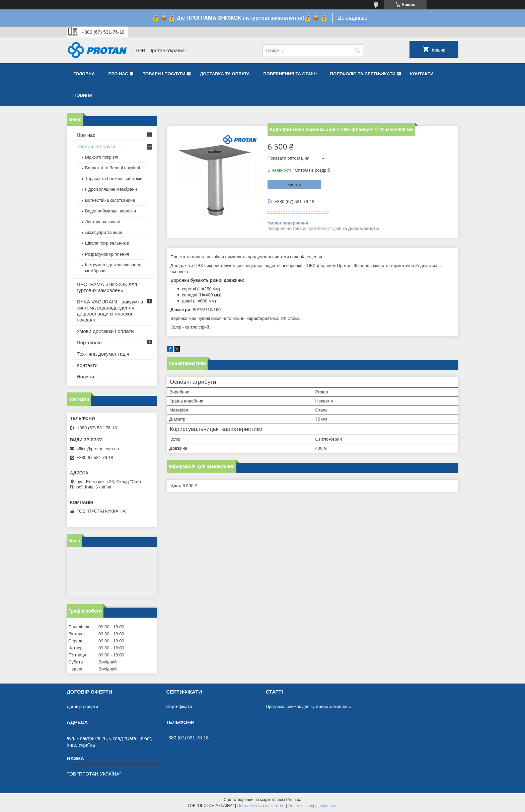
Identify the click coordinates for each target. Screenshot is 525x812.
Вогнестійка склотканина (110, 200)
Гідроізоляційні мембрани (111, 189)
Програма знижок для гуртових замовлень (308, 706)
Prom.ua (294, 800)
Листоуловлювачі (102, 222)
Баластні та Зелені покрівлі (112, 168)
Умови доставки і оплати (105, 331)
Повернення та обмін (290, 74)
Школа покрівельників (107, 243)
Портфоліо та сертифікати (363, 74)
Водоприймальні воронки (110, 211)
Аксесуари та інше (104, 232)
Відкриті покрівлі (102, 157)
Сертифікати (179, 706)
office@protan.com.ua (98, 449)
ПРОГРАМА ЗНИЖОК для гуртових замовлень (107, 287)
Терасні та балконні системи (114, 178)
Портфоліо (89, 342)
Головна (84, 74)
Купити (294, 185)
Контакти (422, 74)
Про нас (118, 74)
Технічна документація (103, 354)
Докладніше (353, 18)
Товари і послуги (164, 74)
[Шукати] (357, 50)
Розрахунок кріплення (107, 254)
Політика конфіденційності (313, 806)
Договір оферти (82, 706)
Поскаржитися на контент (261, 806)
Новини (83, 95)
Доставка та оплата (225, 74)
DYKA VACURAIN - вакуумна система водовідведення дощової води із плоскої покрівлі (110, 311)
